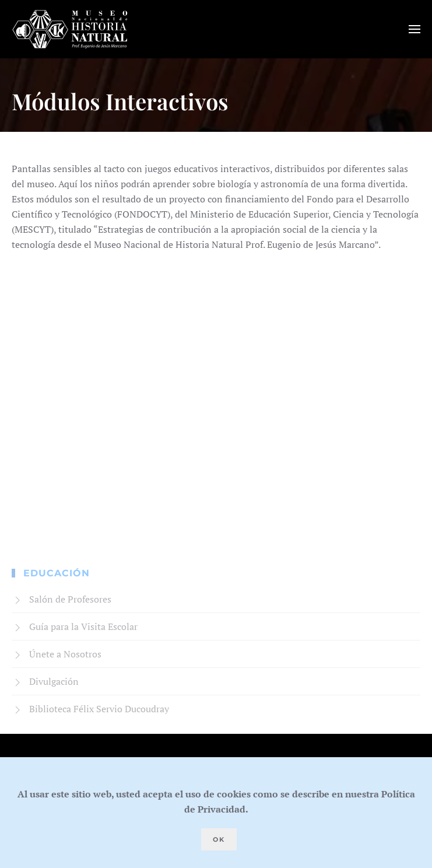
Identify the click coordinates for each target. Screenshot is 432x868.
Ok (219, 839)
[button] (415, 29)
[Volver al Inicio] (70, 29)
